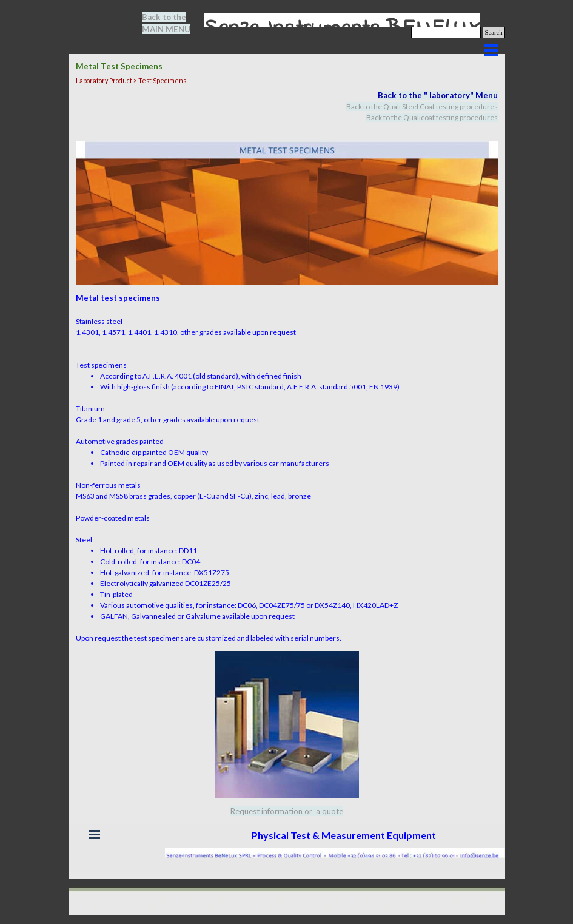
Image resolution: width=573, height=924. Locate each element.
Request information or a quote (287, 811)
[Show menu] (491, 50)
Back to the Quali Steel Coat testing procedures (422, 106)
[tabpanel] (173, 23)
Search (494, 32)
